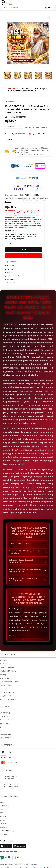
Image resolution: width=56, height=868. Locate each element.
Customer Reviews (7, 720)
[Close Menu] (3, 4)
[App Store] (6, 846)
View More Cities (8, 831)
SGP (1, 809)
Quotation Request (7, 667)
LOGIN (24, 256)
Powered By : (10, 134)
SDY (1, 813)
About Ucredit (5, 734)
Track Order (5, 678)
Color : (10, 140)
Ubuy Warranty (6, 696)
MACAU (3, 802)
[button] (49, 18)
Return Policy (5, 723)
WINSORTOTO (13, 89)
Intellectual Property (8, 671)
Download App (6, 713)
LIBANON (3, 824)
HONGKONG (5, 806)
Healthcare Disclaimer (9, 700)
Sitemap (3, 675)
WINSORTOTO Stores (33, 195)
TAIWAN (3, 816)
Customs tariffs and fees (10, 682)
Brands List (4, 716)
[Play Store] (19, 846)
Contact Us (4, 664)
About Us (4, 660)
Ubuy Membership (7, 692)
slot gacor (38, 498)
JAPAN (2, 820)
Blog (2, 727)
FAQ (2, 731)
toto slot (48, 409)
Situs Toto (17, 450)
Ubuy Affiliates (6, 738)
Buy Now (8, 202)
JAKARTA (3, 827)
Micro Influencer (6, 689)
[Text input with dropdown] (23, 8)
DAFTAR (24, 250)
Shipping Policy (6, 685)
